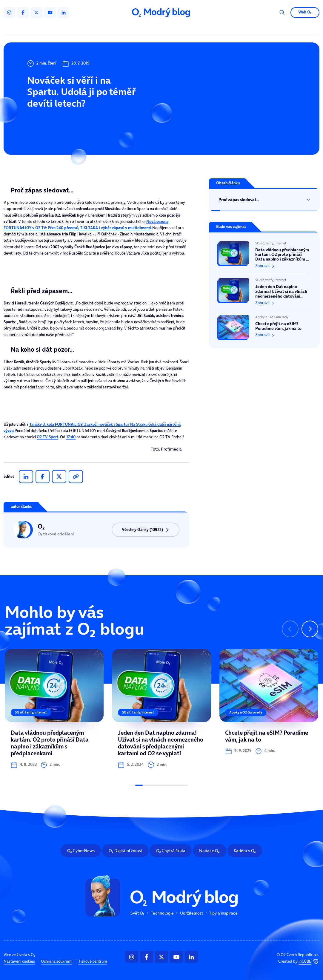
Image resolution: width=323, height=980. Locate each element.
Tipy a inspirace (209, 28)
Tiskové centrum (93, 961)
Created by (299, 962)
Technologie (137, 28)
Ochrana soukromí (57, 961)
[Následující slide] (310, 629)
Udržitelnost (172, 28)
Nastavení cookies (19, 961)
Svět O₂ (106, 28)
